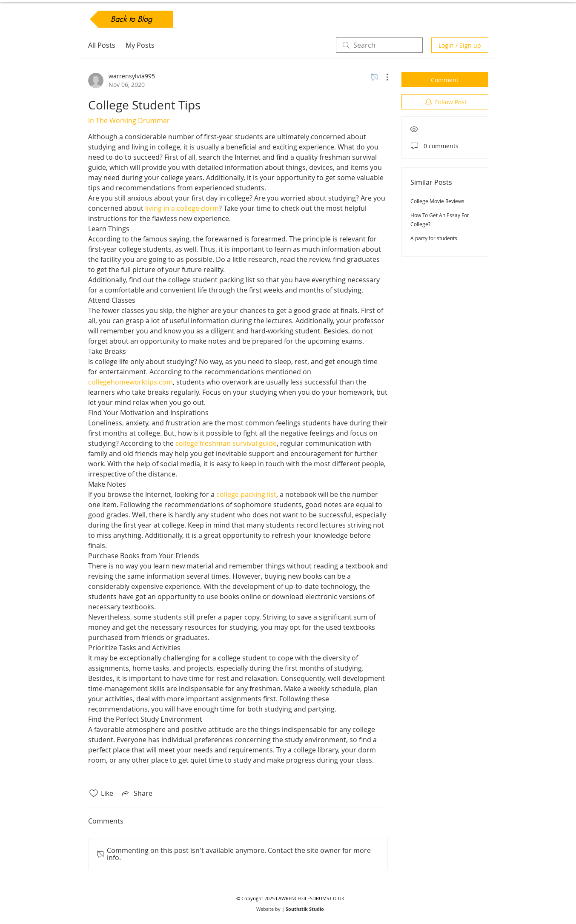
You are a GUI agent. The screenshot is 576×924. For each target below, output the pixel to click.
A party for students (434, 238)
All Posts (102, 45)
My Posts (140, 45)
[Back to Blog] (131, 19)
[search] (379, 45)
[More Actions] (383, 77)
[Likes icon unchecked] (94, 793)
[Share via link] (136, 793)
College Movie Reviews (437, 201)
